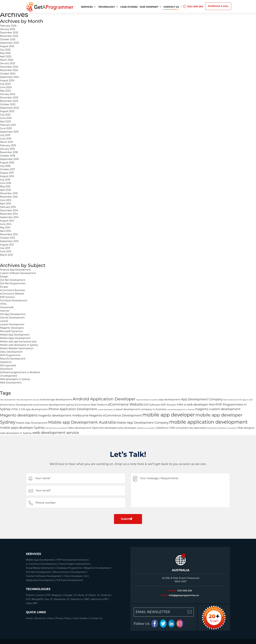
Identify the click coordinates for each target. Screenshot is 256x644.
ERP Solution (7, 297)
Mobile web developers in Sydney (19, 345)
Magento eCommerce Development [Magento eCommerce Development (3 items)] (116, 415)
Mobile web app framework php (18, 342)
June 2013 (6, 251)
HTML (3, 304)
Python (30, 595)
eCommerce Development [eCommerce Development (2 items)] (16, 405)
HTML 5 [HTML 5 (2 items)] (16, 409)
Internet (5, 311)
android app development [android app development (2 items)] (56, 400)
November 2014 (9, 214)
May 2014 (5, 228)
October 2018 (8, 156)
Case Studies (129, 7)
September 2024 (10, 77)
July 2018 (5, 166)
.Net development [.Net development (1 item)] (8, 400)
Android (106, 595)
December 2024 (9, 67)
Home (29, 618)
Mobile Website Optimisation (17, 348)
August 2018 (7, 163)
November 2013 (9, 234)
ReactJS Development (13, 359)
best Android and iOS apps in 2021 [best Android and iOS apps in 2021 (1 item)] (238, 400)
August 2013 (7, 245)
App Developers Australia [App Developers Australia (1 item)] (147, 400)
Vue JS (49, 599)
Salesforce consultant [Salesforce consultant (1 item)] (146, 428)
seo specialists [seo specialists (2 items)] (198, 428)
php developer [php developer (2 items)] (127, 428)
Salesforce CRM (80, 599)
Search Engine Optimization (74, 564)
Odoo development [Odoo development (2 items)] (80, 428)
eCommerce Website (12, 294)
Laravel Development (12, 324)
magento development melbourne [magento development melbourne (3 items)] (63, 415)
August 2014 (7, 221)
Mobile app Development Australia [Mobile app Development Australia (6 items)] (82, 422)
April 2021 (5, 122)
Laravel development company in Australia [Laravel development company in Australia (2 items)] (140, 409)
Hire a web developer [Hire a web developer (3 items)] (193, 404)
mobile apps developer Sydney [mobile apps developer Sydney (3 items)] (22, 428)
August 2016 (7, 176)
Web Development (11, 383)
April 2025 (6, 57)
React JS (94, 595)
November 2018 (9, 152)
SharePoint (6, 369)
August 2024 (7, 80)
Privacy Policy (63, 618)
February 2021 (8, 125)
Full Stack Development (14, 301)
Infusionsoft (7, 307)
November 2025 (9, 36)
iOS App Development (13, 314)
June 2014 (6, 224)
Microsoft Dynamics (11, 331)
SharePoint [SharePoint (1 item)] (212, 428)
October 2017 (8, 169)
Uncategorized (8, 376)
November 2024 (9, 70)
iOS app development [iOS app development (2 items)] (34, 409)
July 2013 (5, 248)
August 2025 (7, 46)
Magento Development (97, 568)
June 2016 (6, 183)
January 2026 (8, 29)
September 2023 (9, 108)
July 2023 (5, 115)
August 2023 (7, 111)
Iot (86, 576)
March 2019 (6, 142)
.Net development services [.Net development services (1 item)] (28, 400)
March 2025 (7, 60)
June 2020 (6, 128)
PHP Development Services (72, 560)
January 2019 (7, 149)
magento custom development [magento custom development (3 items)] (218, 409)
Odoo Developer (73, 576)
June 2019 (6, 139)
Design (4, 277)
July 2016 (5, 180)
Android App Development (15, 270)
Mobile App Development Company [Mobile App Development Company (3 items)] (142, 423)
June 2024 (6, 87)
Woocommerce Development (70, 572)
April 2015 (5, 204)
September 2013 (9, 241)
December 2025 (9, 33)
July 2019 (5, 135)
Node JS (83, 595)
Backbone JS (62, 599)
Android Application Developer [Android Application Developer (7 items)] (104, 399)
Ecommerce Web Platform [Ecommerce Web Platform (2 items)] (91, 405)
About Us (40, 618)
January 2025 (8, 63)
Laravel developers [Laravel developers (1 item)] (106, 410)
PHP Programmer (10, 355)
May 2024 (5, 91)
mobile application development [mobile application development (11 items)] (208, 422)
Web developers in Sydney (15, 379)
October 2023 (8, 104)
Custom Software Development (18, 273)
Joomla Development (12, 318)
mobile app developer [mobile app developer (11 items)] (169, 415)
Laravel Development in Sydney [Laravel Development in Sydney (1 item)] (181, 410)
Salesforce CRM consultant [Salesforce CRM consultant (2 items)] (172, 428)
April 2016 (5, 190)
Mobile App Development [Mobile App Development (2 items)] (32, 423)
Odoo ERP (32, 603)
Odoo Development (11, 352)
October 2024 (8, 74)
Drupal (4, 287)
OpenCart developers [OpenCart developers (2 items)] (105, 428)
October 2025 (8, 39)
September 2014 (9, 217)
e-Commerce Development (41, 564)
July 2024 (5, 84)
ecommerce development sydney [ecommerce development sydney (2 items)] (54, 405)
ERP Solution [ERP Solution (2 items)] (169, 405)
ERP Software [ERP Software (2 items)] (152, 405)
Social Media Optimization (40, 568)
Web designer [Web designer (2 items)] (246, 428)
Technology (108, 7)
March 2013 (6, 255)
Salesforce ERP (99, 599)
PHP (48, 595)
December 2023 (9, 98)
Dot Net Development (13, 280)
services (88, 7)
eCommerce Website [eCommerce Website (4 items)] (125, 404)
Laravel (4, 321)
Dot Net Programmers (13, 283)
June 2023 (6, 118)
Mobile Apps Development (15, 338)
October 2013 (7, 238)
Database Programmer (70, 568)
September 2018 (9, 159)
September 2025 (9, 43)
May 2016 (5, 186)
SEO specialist (8, 365)
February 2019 (8, 145)
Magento (57, 595)
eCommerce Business (12, 290)
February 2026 (8, 26)
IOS (28, 599)
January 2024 (8, 94)
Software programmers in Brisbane (20, 372)
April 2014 (6, 231)
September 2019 (9, 132)
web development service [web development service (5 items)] (56, 433)
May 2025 (5, 53)
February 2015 (8, 207)
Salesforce (6, 362)
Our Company (151, 7)
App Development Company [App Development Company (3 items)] (202, 399)
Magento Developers (12, 328)
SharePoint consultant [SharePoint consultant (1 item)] (227, 428)
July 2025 (5, 50)
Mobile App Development (15, 335)
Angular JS (70, 595)
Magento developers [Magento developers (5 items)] (19, 415)
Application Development (40, 580)
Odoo (51, 618)
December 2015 (9, 193)
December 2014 (9, 210)
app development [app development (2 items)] (170, 400)
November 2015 (9, 197)
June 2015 (6, 200)
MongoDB (37, 599)
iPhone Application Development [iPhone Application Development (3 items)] (73, 409)
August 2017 (7, 173)
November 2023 (9, 101)
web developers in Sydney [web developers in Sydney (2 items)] (16, 433)
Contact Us (171, 7)
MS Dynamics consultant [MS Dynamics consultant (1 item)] (56, 428)
